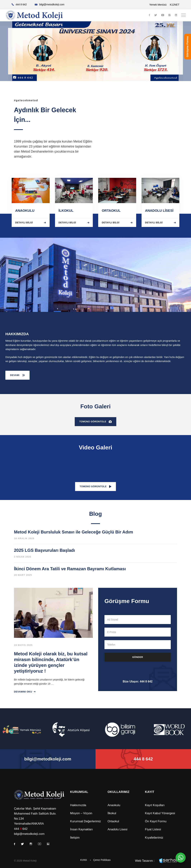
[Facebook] (149, 15)
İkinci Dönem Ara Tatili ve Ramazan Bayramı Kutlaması (70, 569)
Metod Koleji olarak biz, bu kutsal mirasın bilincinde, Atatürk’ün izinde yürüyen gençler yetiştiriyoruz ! (51, 662)
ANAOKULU (25, 211)
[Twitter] (156, 15)
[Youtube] (163, 15)
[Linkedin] (176, 15)
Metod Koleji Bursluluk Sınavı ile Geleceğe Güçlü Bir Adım (74, 532)
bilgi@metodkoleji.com (29, 834)
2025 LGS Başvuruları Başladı (44, 550)
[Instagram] (169, 15)
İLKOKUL (66, 211)
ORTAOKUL (111, 211)
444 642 (21, 829)
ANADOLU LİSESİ (159, 211)
